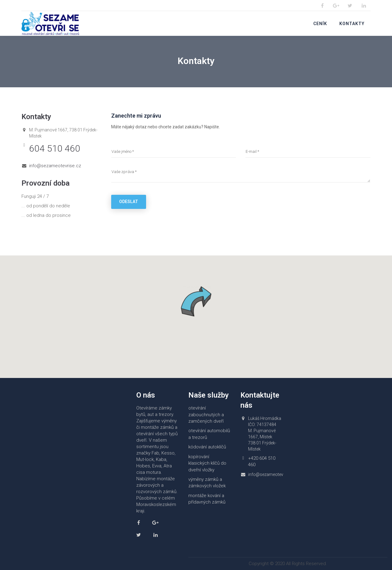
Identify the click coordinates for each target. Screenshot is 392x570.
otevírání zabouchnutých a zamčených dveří (206, 415)
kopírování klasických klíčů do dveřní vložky (207, 463)
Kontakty (352, 24)
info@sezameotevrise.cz (55, 166)
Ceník (320, 24)
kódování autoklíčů (207, 447)
